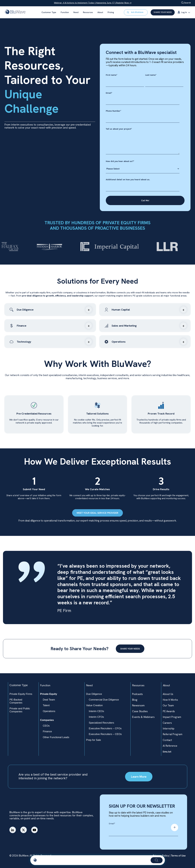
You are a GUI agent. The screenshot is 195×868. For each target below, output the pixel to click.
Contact (167, 740)
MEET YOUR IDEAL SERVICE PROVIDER (98, 513)
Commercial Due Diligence (104, 700)
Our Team (168, 705)
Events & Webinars (143, 717)
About (100, 12)
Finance (47, 731)
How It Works (170, 700)
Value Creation (94, 705)
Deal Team (49, 700)
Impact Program (172, 717)
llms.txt (167, 752)
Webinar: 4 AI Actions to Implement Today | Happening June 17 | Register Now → (93, 3)
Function (65, 12)
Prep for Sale (93, 740)
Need (76, 12)
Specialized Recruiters (101, 723)
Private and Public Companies (20, 710)
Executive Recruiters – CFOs (105, 728)
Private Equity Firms (21, 694)
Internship (169, 729)
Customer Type (49, 12)
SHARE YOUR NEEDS (130, 649)
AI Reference (170, 746)
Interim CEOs (96, 711)
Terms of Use (178, 856)
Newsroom (138, 705)
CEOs (46, 726)
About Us (168, 694)
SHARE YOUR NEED (163, 12)
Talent (46, 705)
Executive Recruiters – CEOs (105, 734)
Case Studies (140, 711)
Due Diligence (94, 694)
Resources (88, 12)
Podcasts (137, 694)
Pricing (111, 12)
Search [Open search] (186, 3)
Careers (167, 723)
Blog (135, 700)
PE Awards (169, 711)
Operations (49, 711)
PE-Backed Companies (16, 701)
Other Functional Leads (56, 737)
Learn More (139, 777)
